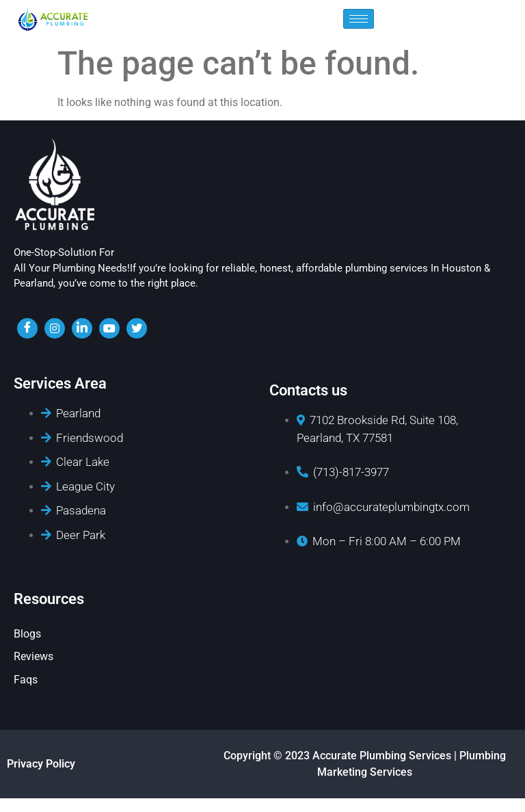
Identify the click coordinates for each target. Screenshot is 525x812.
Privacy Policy (41, 764)
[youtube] (109, 328)
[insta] (55, 328)
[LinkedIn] (82, 328)
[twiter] (137, 328)
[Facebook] (27, 328)
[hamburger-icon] (359, 19)
